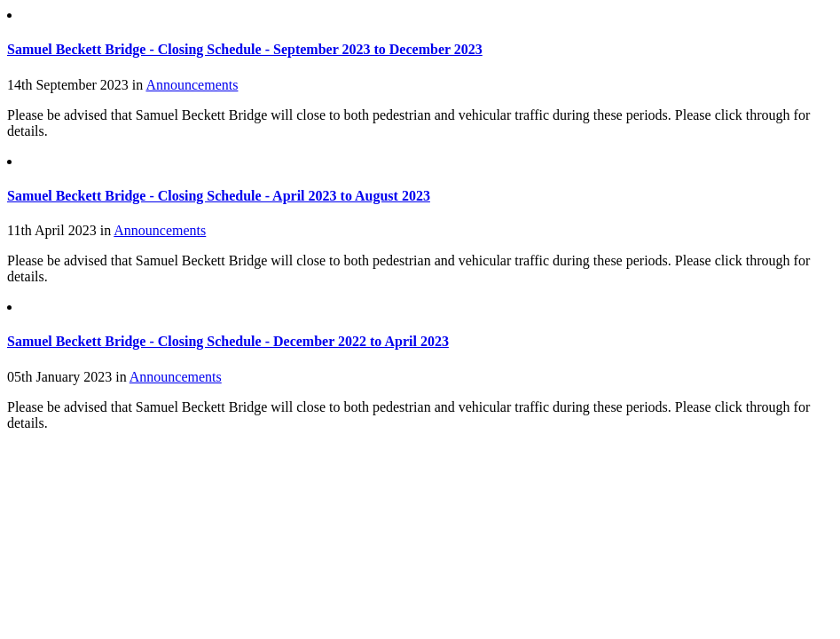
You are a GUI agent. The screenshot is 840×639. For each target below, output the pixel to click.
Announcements (192, 85)
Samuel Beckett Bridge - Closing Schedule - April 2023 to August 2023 (219, 196)
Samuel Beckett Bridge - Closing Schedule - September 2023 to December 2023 (245, 49)
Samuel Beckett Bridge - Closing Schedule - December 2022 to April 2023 (228, 341)
